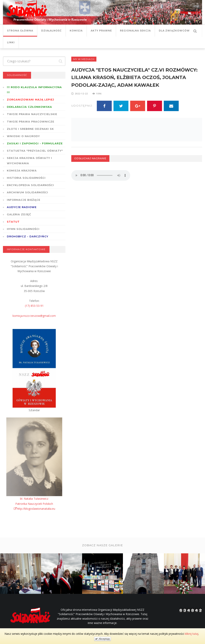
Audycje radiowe (22, 207)
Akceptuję (102, 639)
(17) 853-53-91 (34, 306)
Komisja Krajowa (22, 170)
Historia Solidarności (26, 178)
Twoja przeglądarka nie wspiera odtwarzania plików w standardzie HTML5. (101, 175)
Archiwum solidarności (27, 192)
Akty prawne (101, 31)
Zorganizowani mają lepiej (31, 100)
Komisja (76, 31)
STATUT (13, 222)
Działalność (51, 31)
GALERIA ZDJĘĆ (19, 214)
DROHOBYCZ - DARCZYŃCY (28, 236)
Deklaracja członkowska (29, 107)
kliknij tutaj (192, 634)
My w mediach (84, 59)
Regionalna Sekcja (135, 31)
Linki (11, 42)
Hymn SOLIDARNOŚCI (23, 229)
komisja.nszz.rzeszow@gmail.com (34, 316)
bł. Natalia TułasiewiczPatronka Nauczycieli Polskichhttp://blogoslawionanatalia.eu (34, 503)
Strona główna (20, 31)
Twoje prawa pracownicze (31, 122)
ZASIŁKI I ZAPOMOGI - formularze (35, 143)
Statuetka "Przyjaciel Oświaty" (35, 151)
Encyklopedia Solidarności (30, 185)
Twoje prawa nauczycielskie (32, 114)
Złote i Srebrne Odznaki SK (30, 129)
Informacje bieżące (24, 200)
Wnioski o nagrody (23, 136)
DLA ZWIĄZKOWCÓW (174, 31)
